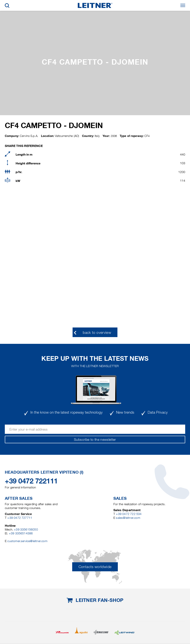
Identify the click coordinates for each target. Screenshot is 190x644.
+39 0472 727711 (20, 518)
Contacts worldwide (95, 567)
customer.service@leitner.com (27, 541)
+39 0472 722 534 (129, 514)
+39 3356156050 (26, 529)
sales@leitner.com (128, 518)
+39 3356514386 (21, 533)
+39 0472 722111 (31, 481)
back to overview (97, 333)
